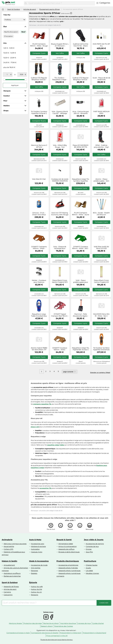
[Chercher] (26, 3)
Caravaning (8, 595)
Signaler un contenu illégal (100, 372)
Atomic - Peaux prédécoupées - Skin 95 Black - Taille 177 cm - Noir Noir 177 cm (101, 180)
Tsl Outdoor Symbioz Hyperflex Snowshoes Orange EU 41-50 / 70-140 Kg (101, 349)
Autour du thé (37, 589)
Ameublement (9, 565)
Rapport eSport (47, 626)
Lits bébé (89, 571)
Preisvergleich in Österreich (71, 633)
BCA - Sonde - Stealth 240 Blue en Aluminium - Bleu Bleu (101, 214)
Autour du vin (36, 592)
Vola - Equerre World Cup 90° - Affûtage (60, 112)
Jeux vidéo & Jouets (94, 540)
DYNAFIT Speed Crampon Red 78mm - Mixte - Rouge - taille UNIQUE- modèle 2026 (60, 315)
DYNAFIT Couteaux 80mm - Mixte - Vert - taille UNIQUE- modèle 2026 (81, 248)
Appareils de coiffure (66, 549)
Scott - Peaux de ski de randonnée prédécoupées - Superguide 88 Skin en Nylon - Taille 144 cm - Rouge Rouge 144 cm (101, 79)
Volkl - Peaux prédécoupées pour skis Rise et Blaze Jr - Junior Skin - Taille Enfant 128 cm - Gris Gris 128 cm (81, 281)
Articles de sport (30, 9)
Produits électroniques (68, 561)
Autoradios (35, 549)
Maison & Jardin (9, 561)
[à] (22, 74)
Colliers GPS (8, 549)
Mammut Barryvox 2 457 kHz (39, 146)
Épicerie (33, 582)
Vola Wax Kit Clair (39, 179)
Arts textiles (36, 568)
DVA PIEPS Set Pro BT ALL (101, 45)
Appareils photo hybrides (68, 568)
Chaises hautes (92, 565)
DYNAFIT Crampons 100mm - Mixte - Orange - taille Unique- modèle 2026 (39, 248)
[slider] (4, 80)
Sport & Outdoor (14, 9)
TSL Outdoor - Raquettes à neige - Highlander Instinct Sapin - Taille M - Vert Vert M (60, 79)
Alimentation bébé (66, 544)
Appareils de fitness (11, 587)
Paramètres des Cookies (64, 626)
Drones (89, 549)
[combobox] (61, 3)
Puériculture (90, 561)
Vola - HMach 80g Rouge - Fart (60, 146)
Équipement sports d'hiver (50, 9)
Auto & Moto (35, 540)
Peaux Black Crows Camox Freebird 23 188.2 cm (101, 281)
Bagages (35, 571)
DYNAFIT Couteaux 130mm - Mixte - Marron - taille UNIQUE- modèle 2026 (60, 349)
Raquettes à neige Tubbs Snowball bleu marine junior (39, 315)
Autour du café (37, 587)
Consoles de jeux (92, 546)
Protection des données (33, 623)
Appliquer (15, 85)
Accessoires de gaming (95, 544)
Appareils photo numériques (69, 571)
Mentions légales (15, 623)
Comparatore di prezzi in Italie (18, 633)
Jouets (88, 568)
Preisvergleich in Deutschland (94, 633)
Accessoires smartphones (68, 565)
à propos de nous (84, 623)
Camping (7, 592)
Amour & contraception (68, 546)
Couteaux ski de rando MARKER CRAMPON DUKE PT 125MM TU (60, 180)
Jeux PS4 (89, 552)
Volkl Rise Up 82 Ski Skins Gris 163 (101, 248)
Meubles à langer (92, 573)
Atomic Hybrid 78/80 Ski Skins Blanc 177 (39, 349)
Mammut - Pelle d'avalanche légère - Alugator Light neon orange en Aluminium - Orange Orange (81, 315)
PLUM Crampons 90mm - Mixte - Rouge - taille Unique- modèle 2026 (39, 45)
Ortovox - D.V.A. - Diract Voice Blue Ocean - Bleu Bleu (39, 214)
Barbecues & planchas (12, 576)
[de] (7, 74)
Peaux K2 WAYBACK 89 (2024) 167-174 (81, 146)
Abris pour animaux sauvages (15, 544)
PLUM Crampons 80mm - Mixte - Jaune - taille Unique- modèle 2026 (81, 214)
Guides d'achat (98, 623)
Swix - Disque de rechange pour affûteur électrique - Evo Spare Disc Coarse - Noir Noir (60, 248)
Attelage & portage (38, 546)
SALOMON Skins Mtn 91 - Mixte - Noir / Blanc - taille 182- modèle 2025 (101, 315)
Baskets (34, 573)
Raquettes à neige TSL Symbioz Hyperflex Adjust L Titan (81, 180)
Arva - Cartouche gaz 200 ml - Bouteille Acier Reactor (81, 112)
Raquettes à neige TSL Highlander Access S (81, 349)
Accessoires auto (38, 544)
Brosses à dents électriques (69, 552)
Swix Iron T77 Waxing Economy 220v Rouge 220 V (60, 214)
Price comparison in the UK (57, 636)
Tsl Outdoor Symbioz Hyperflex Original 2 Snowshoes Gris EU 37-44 (39, 112)
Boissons (35, 595)
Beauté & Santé (64, 540)
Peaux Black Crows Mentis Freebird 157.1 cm (60, 281)
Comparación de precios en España (45, 633)
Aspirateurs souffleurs (12, 573)
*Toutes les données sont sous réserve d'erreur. (57, 640)
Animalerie (7, 540)
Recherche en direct (51, 623)
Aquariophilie (9, 546)
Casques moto (37, 552)
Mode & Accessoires (39, 561)
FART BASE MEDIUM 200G (101, 112)
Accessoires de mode (39, 565)
